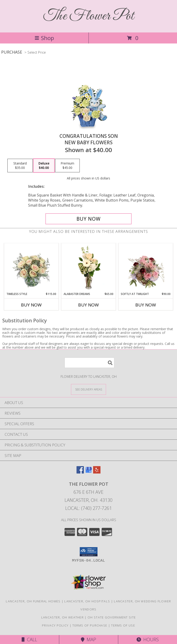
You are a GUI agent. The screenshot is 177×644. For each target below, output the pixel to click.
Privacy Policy (55, 625)
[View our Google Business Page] (88, 472)
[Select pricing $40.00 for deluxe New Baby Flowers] (44, 166)
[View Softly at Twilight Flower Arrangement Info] (146, 268)
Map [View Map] (88, 640)
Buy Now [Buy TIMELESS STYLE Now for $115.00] (31, 305)
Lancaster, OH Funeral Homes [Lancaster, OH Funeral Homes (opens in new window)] (33, 601)
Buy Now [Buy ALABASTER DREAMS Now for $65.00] (88, 305)
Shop (44, 38)
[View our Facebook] (80, 472)
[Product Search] (89, 363)
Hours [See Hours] (148, 640)
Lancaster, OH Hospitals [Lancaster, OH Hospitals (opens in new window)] (87, 601)
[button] (89, 552)
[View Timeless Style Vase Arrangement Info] (31, 268)
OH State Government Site (112, 617)
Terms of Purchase (90, 625)
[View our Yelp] (97, 472)
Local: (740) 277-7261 (88, 508)
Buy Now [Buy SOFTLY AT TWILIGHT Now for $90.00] (146, 305)
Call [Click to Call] (29, 640)
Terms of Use (123, 625)
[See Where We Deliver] (88, 389)
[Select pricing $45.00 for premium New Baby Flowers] (67, 166)
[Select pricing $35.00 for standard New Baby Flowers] (20, 166)
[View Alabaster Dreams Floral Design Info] (89, 268)
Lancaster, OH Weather (62, 617)
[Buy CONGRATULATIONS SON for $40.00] (88, 219)
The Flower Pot (89, 16)
